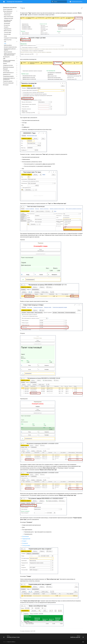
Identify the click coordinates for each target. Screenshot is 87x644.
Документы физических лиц (10, 47)
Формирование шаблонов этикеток (11, 49)
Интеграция (10, 85)
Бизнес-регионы (8, 31)
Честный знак (10, 71)
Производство (10, 57)
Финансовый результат (10, 73)
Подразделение (26, 539)
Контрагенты (7, 25)
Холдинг (24, 541)
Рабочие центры (8, 40)
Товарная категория (8, 18)
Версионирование (8, 52)
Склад (5, 36)
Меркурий (10, 69)
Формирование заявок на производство (10, 79)
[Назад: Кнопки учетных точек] (23, 637)
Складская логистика (10, 65)
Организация (25, 536)
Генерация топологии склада (11, 38)
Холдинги (6, 27)
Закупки (10, 63)
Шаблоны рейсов (8, 45)
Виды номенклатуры (9, 17)
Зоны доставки (7, 34)
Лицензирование (8, 13)
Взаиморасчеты (10, 74)
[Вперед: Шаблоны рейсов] (64, 637)
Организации (7, 23)
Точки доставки (7, 32)
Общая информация (10, 11)
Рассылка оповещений (10, 83)
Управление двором (10, 81)
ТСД (11, 42)
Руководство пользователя (10, 8)
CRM (10, 59)
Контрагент (25, 543)
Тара (5, 43)
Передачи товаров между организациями (10, 61)
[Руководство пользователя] (4, 2)
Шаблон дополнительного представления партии (10, 54)
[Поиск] (59, 2)
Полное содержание (8, 9)
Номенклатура (7, 15)
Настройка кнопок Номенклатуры (8, 21)
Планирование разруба (10, 76)
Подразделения (8, 29)
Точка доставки (26, 546)
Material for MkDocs (11, 642)
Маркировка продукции (10, 67)
